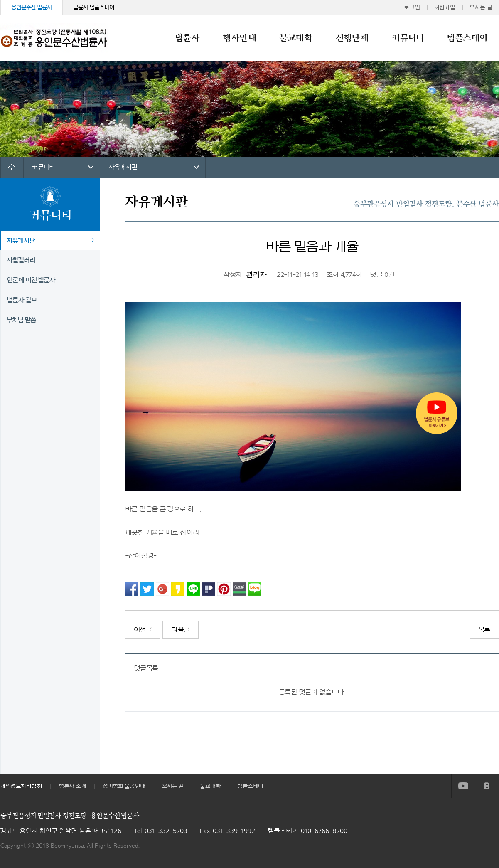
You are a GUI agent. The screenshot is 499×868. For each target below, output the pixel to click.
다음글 (181, 630)
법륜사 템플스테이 (94, 7)
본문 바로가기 (0, 0)
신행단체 (352, 38)
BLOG (487, 786)
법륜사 (187, 38)
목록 (484, 630)
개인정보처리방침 (21, 786)
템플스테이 (467, 38)
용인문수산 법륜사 (32, 7)
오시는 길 (481, 7)
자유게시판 (123, 167)
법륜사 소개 (72, 786)
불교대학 (296, 38)
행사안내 (239, 38)
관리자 (256, 275)
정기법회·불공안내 (124, 786)
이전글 (143, 630)
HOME (12, 167)
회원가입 (445, 7)
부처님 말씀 (21, 320)
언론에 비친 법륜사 (31, 280)
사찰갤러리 (21, 260)
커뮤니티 (408, 38)
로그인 (412, 7)
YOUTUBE (463, 786)
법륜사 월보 (22, 300)
